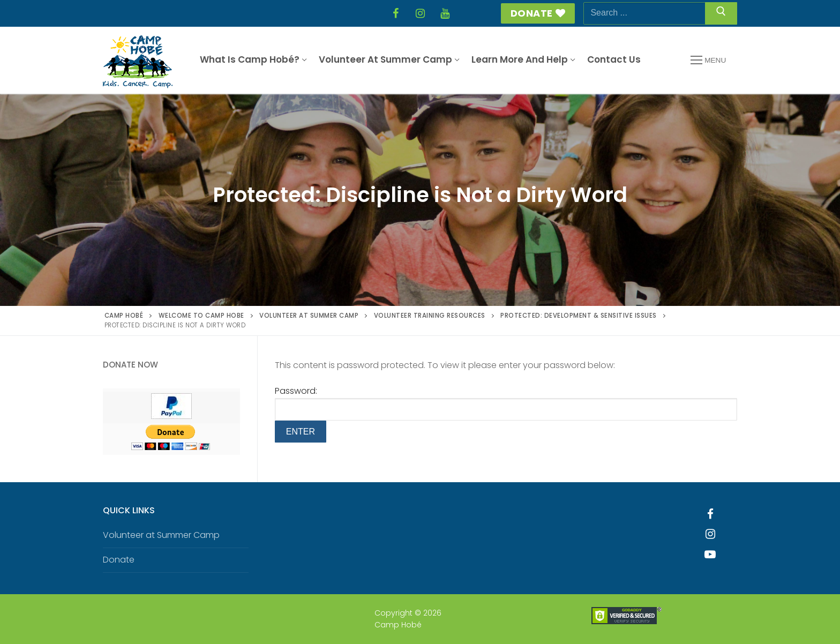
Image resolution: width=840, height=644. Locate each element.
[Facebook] (395, 13)
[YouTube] (445, 13)
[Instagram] (420, 13)
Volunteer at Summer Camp (161, 535)
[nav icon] (708, 61)
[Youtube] (710, 555)
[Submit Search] (721, 13)
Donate (538, 13)
